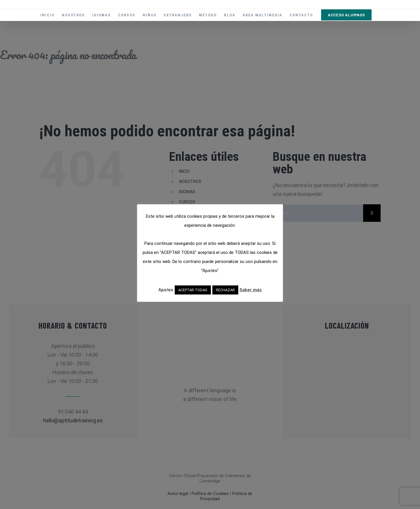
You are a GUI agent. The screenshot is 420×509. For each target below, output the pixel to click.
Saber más (251, 290)
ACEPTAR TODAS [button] (193, 290)
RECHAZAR (225, 290)
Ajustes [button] (166, 290)
